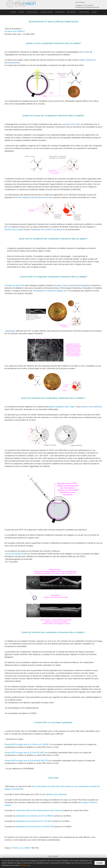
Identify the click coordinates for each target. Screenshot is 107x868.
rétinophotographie (82, 285)
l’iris (9, 227)
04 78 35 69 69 (80, 2)
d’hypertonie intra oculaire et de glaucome (48, 230)
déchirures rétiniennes (22, 197)
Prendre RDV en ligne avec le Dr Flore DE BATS (25, 753)
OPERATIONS (60, 12)
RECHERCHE (72, 12)
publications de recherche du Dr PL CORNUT (35, 816)
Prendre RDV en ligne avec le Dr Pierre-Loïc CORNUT (27, 744)
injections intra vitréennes (91, 407)
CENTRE (13, 12)
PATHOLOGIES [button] (32, 12)
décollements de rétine (44, 197)
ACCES (94, 12)
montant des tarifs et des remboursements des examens (38, 810)
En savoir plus (25, 865)
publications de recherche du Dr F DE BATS (35, 821)
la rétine (86, 52)
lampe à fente (62, 285)
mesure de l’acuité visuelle (16, 554)
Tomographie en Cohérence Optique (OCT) (51, 291)
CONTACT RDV (84, 12)
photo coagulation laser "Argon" (63, 407)
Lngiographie (10, 331)
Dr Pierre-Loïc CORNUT (15, 31)
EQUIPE (22, 12)
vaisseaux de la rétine (71, 124)
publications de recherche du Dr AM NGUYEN (35, 827)
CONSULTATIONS (47, 12)
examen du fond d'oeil (15, 285)
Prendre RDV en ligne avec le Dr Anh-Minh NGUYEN (27, 761)
